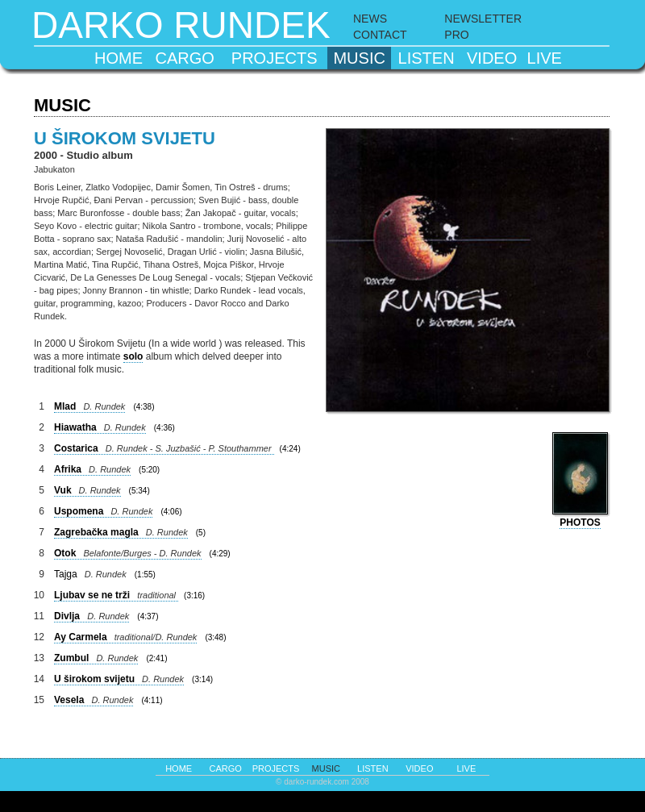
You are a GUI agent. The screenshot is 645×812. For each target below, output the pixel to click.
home (119, 58)
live (545, 58)
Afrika (92, 469)
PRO (456, 35)
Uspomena (103, 511)
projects (275, 58)
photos (580, 523)
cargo (185, 58)
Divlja (92, 616)
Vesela (94, 700)
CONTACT (380, 35)
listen (427, 58)
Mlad (89, 406)
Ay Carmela (125, 637)
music (359, 58)
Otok (128, 553)
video (492, 58)
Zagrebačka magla (121, 532)
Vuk (87, 490)
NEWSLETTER (483, 19)
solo (133, 356)
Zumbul (96, 658)
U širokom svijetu (119, 679)
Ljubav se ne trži (116, 595)
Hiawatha (100, 427)
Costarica (164, 448)
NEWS (370, 19)
